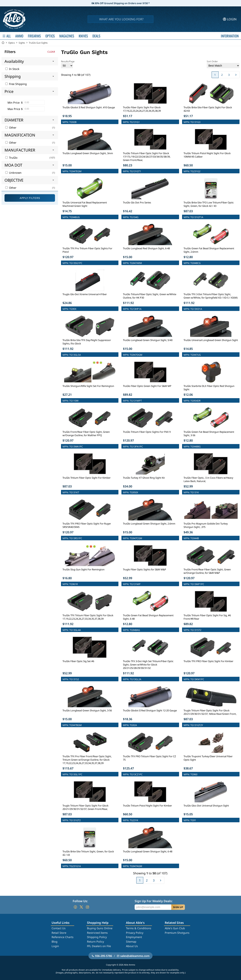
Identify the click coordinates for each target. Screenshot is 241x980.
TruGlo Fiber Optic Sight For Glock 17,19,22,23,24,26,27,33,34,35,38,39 (142, 109)
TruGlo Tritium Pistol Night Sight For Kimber (147, 806)
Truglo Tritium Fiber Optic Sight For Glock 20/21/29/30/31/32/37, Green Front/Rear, (85, 807)
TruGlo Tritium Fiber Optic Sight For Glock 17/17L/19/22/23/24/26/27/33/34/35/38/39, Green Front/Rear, (147, 157)
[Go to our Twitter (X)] (81, 907)
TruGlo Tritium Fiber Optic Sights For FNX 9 (147, 432)
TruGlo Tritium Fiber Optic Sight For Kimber (87, 478)
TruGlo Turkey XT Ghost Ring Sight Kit (144, 478)
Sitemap (131, 942)
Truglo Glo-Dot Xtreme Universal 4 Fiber (85, 294)
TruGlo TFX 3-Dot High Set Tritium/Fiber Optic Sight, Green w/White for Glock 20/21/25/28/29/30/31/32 (148, 665)
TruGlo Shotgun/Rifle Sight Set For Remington (88, 386)
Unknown (13, 173)
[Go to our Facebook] (75, 907)
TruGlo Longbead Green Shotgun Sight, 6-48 (148, 851)
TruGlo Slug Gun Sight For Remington (84, 569)
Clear (51, 52)
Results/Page (68, 64)
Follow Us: (80, 901)
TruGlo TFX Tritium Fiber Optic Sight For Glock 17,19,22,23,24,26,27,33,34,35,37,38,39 (88, 617)
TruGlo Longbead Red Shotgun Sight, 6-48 (146, 248)
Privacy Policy (135, 933)
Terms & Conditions (139, 928)
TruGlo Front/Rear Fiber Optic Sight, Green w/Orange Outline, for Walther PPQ (86, 434)
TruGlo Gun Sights (38, 43)
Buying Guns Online (100, 928)
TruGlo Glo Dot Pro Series (137, 202)
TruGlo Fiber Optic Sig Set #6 (78, 661)
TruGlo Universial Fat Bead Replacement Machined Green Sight (85, 204)
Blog (55, 942)
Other (11, 128)
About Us (132, 946)
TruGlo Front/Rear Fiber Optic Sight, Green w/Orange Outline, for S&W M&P (207, 571)
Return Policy (95, 942)
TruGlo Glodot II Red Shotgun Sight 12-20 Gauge (150, 710)
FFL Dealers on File (99, 946)
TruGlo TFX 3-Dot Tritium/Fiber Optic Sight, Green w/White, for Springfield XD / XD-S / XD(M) (211, 296)
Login (55, 946)
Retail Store (59, 933)
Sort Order (223, 64)
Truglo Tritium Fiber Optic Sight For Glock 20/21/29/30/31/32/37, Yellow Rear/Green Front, (210, 712)
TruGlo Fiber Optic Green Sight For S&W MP (147, 386)
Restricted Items (97, 933)
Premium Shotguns (177, 933)
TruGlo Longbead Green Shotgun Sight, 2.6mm (149, 524)
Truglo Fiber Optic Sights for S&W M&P (145, 569)
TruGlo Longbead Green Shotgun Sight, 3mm (88, 153)
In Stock (12, 69)
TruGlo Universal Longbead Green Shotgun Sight (211, 340)
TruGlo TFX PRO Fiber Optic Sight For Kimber (208, 661)
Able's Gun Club (175, 928)
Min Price (14, 103)
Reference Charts (63, 937)
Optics (12, 43)
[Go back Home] (3, 43)
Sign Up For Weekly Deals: (154, 901)
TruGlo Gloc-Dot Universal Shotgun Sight (206, 806)
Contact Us (59, 928)
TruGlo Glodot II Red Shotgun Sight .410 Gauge (89, 107)
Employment (134, 937)
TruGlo (11, 158)
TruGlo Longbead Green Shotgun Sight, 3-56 (87, 710)
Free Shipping (16, 84)
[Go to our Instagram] (87, 907)
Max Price (14, 109)
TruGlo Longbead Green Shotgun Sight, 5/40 (148, 340)
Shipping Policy (97, 937)
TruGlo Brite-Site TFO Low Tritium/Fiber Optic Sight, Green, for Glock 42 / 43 (209, 204)
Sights (22, 43)
